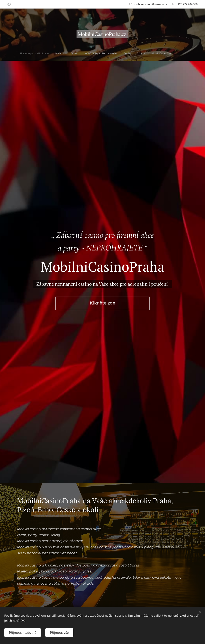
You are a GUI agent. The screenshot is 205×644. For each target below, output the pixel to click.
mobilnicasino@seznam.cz (150, 4)
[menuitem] (84, 53)
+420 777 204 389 (187, 4)
